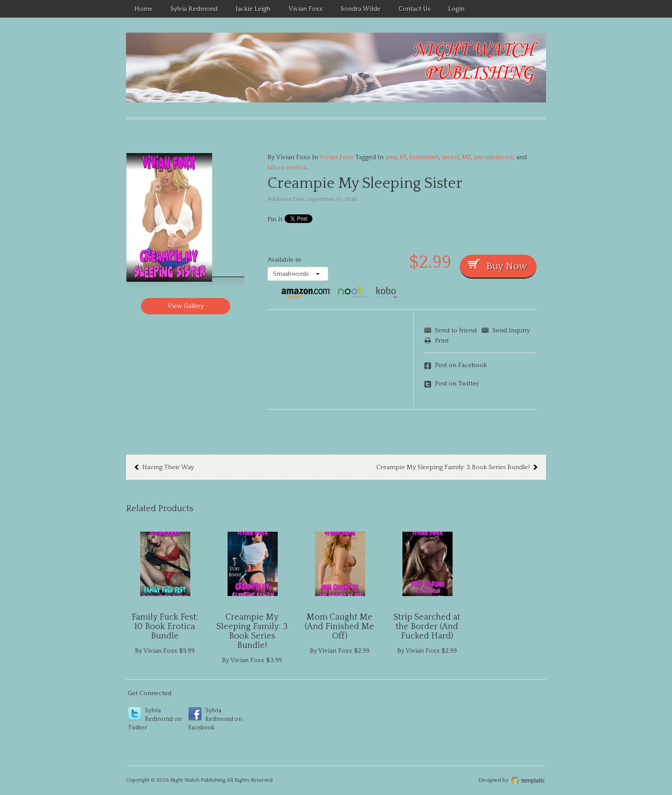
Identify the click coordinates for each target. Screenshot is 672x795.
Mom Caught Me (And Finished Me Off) (339, 626)
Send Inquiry (511, 330)
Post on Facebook (461, 365)
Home (144, 9)
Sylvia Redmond (194, 9)
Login (456, 9)
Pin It (275, 219)
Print (437, 341)
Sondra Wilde (361, 9)
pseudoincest (493, 157)
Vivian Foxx (306, 9)
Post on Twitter (457, 384)
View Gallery (185, 306)
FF (403, 157)
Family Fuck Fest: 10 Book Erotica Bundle (165, 626)
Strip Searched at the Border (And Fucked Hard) (427, 626)
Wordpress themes (528, 779)
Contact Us (414, 9)
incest (450, 157)
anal (391, 157)
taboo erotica (287, 167)
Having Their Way (168, 467)
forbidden (424, 157)
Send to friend (456, 330)
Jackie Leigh (253, 9)
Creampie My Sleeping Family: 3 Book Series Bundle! (453, 467)
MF (466, 157)
